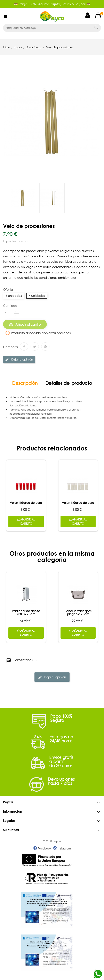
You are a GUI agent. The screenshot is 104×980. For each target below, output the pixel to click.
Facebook (42, 848)
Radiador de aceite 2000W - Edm (26, 613)
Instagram (62, 848)
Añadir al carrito (28, 324)
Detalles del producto (69, 383)
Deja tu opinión (19, 360)
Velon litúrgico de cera (26, 503)
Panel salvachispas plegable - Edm (78, 613)
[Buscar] (47, 28)
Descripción (25, 383)
